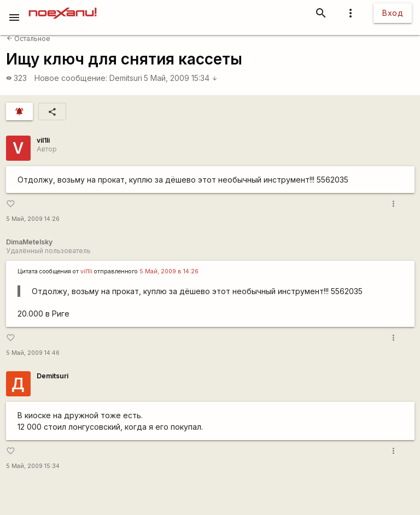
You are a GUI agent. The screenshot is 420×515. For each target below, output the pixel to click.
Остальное (28, 39)
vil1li (43, 140)
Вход (393, 13)
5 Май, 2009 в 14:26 (169, 271)
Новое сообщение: (71, 78)
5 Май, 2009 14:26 (33, 219)
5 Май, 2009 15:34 (181, 78)
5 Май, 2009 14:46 (33, 353)
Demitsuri (126, 78)
